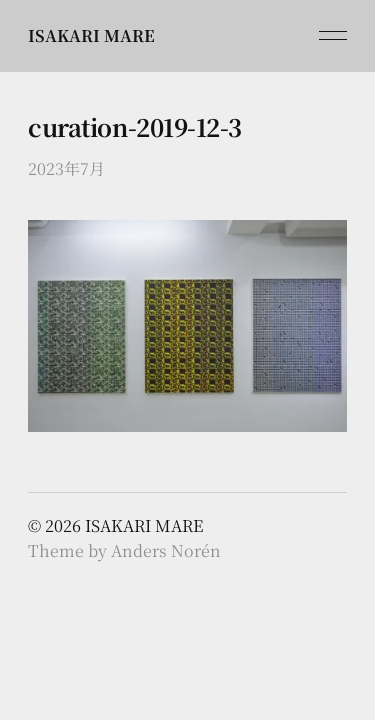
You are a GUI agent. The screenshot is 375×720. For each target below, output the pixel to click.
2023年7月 (66, 168)
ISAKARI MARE (91, 35)
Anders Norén (166, 550)
